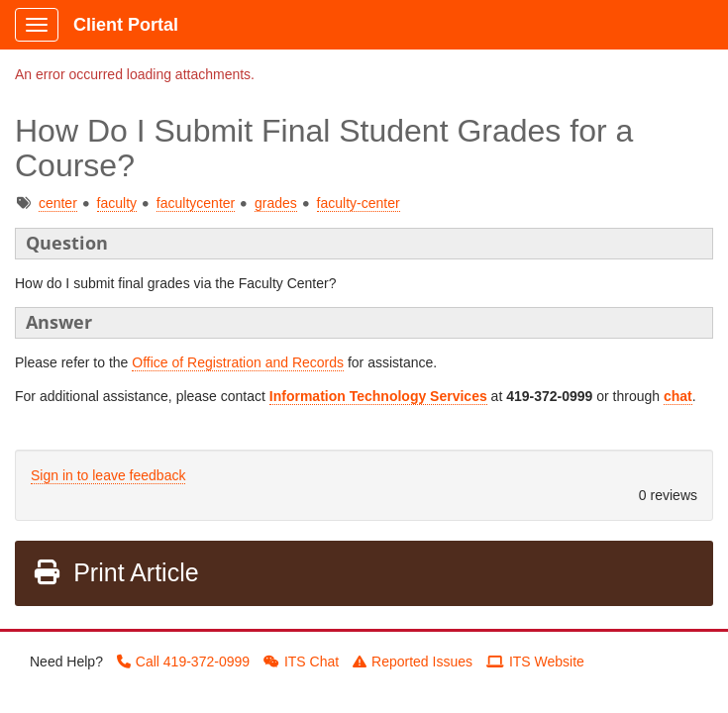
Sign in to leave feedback (108, 475)
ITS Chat (301, 662)
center (58, 203)
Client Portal (126, 25)
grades (276, 203)
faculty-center (359, 203)
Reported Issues (413, 662)
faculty (117, 203)
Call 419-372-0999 (183, 662)
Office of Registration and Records (238, 362)
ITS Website (535, 662)
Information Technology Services (378, 396)
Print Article (115, 572)
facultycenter (196, 203)
